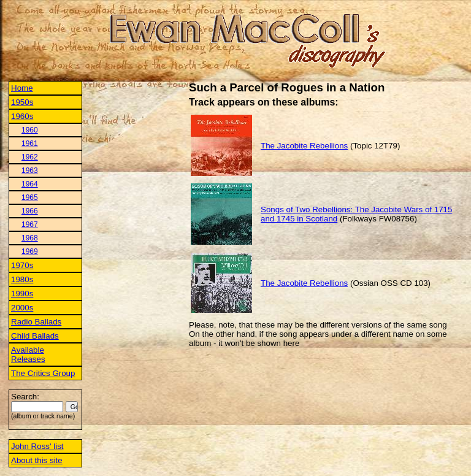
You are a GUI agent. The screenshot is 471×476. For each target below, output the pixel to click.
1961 (30, 144)
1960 (30, 130)
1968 (30, 238)
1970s (22, 265)
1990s (22, 294)
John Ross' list (37, 446)
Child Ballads (35, 336)
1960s (22, 116)
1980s (22, 279)
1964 (30, 184)
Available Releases (28, 355)
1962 (30, 157)
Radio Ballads (36, 322)
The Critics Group (43, 373)
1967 (30, 225)
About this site (37, 460)
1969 (30, 251)
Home (22, 88)
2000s (22, 308)
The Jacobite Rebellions (304, 146)
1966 (30, 211)
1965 (30, 198)
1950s (22, 102)
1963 (30, 171)
